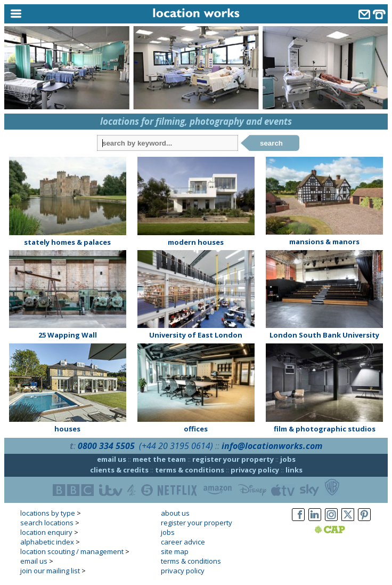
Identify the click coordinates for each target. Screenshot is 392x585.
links (294, 470)
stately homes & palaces (67, 242)
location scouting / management (72, 551)
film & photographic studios (325, 429)
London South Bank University (324, 335)
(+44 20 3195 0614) (176, 446)
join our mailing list (50, 571)
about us (175, 513)
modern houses (196, 242)
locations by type (48, 513)
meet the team (159, 459)
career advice (183, 542)
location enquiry (46, 532)
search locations (47, 523)
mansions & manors (324, 242)
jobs (288, 459)
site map (175, 551)
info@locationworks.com (272, 446)
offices (196, 429)
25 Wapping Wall (68, 335)
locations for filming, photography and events (196, 121)
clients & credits (119, 470)
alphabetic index (47, 542)
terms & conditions (190, 470)
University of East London (196, 335)
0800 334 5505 (106, 446)
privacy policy (255, 470)
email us (112, 459)
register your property (233, 459)
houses (67, 429)
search (271, 143)
